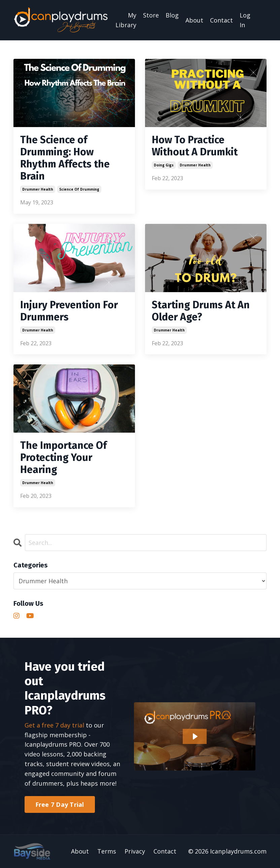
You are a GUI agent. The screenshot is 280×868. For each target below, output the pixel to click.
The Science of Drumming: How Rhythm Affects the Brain (65, 158)
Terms (107, 851)
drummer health (38, 189)
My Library (126, 20)
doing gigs (164, 165)
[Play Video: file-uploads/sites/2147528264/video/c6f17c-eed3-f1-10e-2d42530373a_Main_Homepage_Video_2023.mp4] (195, 736)
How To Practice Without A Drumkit (195, 146)
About (194, 20)
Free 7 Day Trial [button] (60, 804)
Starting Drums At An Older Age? (201, 311)
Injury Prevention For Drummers (69, 311)
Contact (221, 20)
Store (151, 15)
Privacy (135, 851)
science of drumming (79, 189)
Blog (172, 15)
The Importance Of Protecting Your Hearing (63, 458)
